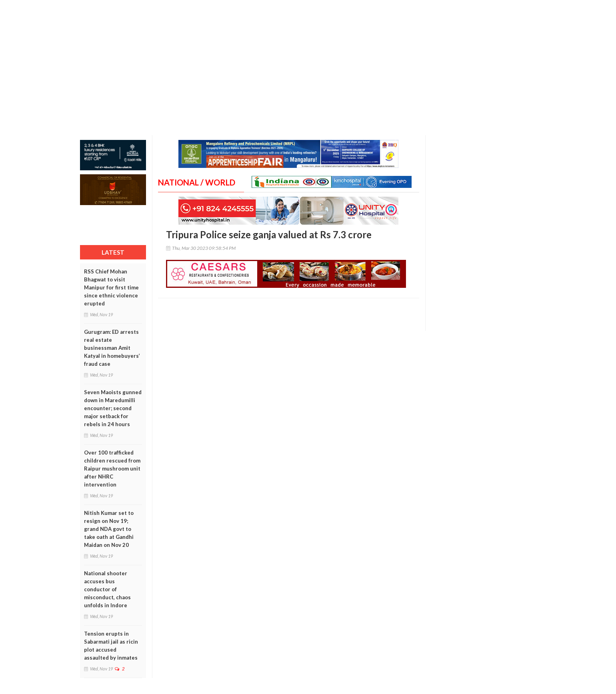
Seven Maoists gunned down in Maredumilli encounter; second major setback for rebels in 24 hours (113, 408)
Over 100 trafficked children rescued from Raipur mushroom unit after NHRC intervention (112, 469)
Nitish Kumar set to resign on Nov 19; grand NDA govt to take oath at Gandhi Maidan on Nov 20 (109, 529)
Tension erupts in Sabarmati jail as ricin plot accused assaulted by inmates (111, 646)
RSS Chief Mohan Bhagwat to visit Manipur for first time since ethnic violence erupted (111, 287)
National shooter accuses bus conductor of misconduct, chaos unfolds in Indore (107, 589)
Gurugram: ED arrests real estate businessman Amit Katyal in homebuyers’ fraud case (112, 348)
